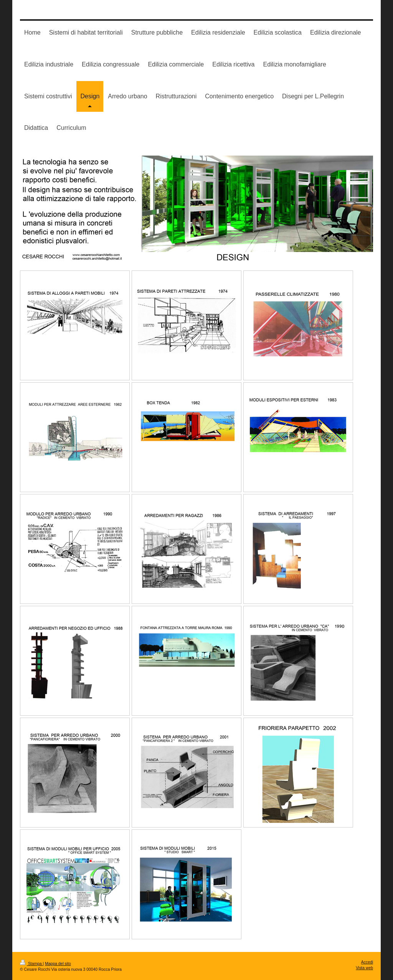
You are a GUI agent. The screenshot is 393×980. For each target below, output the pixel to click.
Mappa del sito (58, 964)
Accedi (367, 962)
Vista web (364, 968)
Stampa (31, 964)
